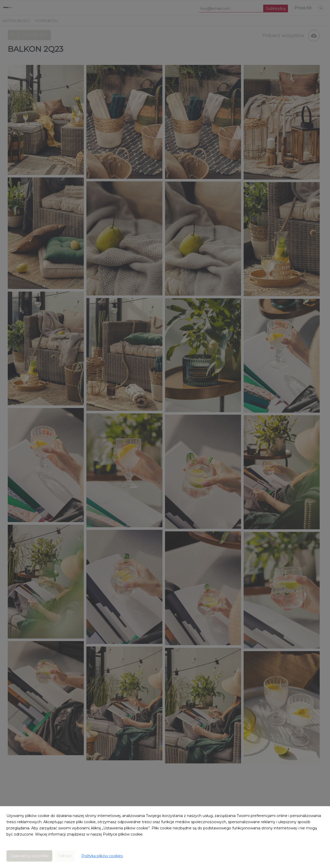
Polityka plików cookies (102, 856)
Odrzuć (65, 856)
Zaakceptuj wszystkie (29, 856)
